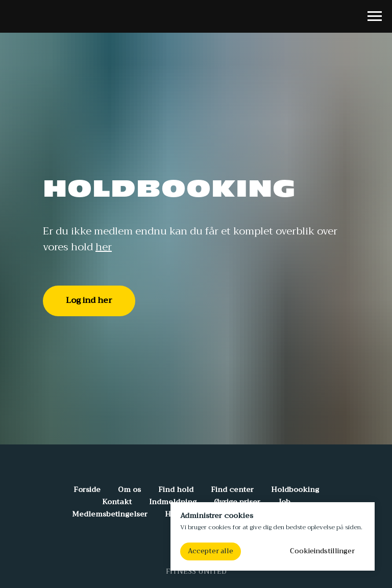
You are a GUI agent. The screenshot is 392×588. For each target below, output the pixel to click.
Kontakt (117, 502)
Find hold (176, 489)
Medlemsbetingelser (110, 514)
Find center (232, 489)
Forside (87, 489)
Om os (129, 489)
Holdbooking (295, 489)
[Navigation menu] (375, 16)
